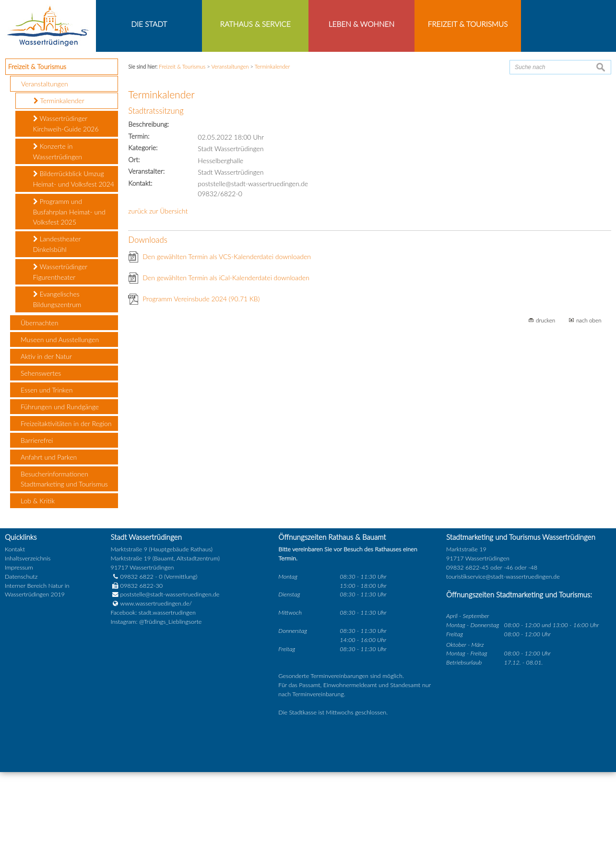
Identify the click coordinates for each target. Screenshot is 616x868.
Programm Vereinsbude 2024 (201, 395)
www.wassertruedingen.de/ (156, 700)
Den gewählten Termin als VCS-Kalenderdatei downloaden (227, 352)
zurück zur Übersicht (158, 307)
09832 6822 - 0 (137, 672)
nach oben (589, 416)
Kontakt (15, 646)
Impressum (19, 663)
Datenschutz (21, 672)
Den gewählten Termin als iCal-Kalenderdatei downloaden (226, 374)
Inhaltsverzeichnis (28, 654)
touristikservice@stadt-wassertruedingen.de (503, 672)
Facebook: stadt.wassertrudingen (153, 709)
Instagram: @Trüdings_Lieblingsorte (156, 718)
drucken (545, 416)
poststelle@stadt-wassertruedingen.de (170, 691)
